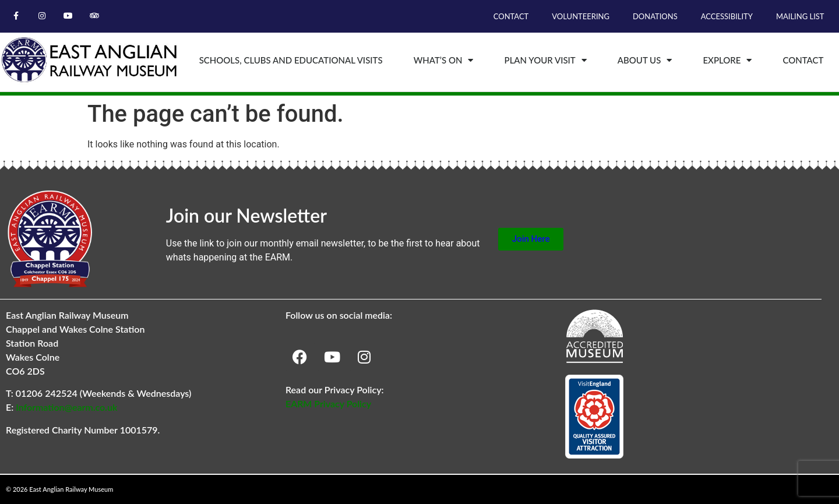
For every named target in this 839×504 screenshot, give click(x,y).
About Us (645, 60)
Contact (511, 16)
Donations (655, 16)
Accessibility (727, 16)
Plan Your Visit (546, 60)
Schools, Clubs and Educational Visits (291, 60)
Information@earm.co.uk (66, 407)
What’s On (444, 60)
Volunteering (581, 16)
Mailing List (800, 16)
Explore (727, 60)
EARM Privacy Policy (328, 403)
